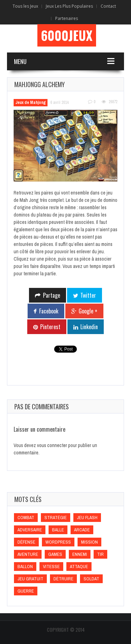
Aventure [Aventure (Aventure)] (28, 554)
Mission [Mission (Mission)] (89, 542)
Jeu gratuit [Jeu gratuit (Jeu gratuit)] (30, 579)
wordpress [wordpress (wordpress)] (58, 542)
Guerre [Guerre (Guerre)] (26, 591)
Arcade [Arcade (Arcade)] (82, 530)
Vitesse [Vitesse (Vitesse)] (51, 567)
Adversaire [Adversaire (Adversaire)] (30, 530)
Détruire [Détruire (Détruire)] (63, 579)
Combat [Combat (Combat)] (26, 518)
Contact (108, 6)
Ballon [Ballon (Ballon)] (25, 567)
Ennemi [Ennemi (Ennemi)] (80, 554)
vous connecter (52, 445)
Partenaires (67, 18)
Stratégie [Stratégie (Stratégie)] (56, 518)
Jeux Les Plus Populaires (69, 6)
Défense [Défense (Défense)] (26, 542)
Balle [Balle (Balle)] (58, 530)
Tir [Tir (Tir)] (100, 554)
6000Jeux (67, 35)
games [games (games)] (55, 554)
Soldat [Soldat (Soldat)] (91, 579)
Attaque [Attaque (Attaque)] (79, 567)
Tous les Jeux (25, 6)
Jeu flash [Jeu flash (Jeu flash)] (87, 518)
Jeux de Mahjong (31, 102)
